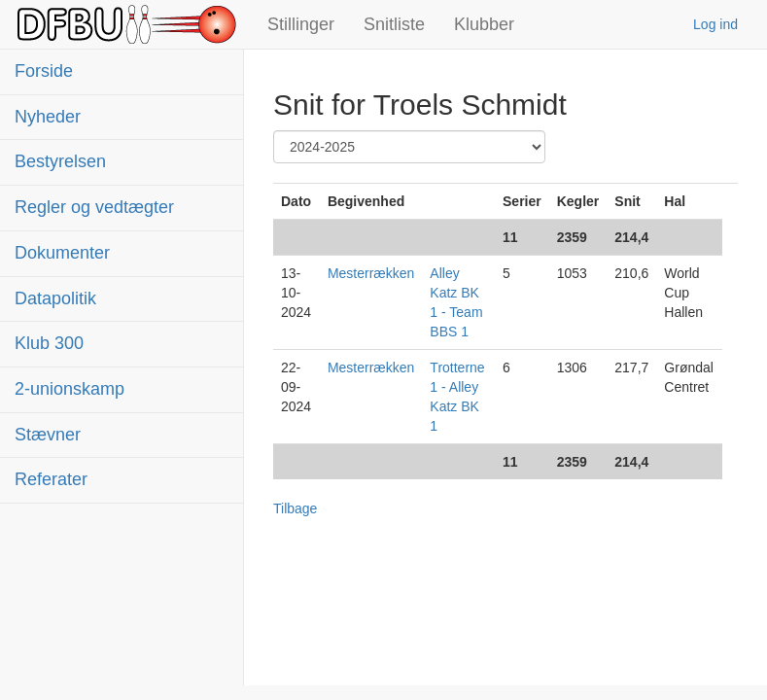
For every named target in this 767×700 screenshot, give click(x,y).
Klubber (484, 24)
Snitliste (394, 24)
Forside (44, 71)
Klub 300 (49, 343)
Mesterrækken (371, 273)
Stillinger (301, 24)
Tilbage (295, 508)
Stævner (48, 435)
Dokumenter (62, 253)
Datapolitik (55, 298)
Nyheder (48, 117)
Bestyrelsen (60, 161)
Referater (51, 479)
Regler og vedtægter (94, 207)
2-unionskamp (70, 389)
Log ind (715, 24)
